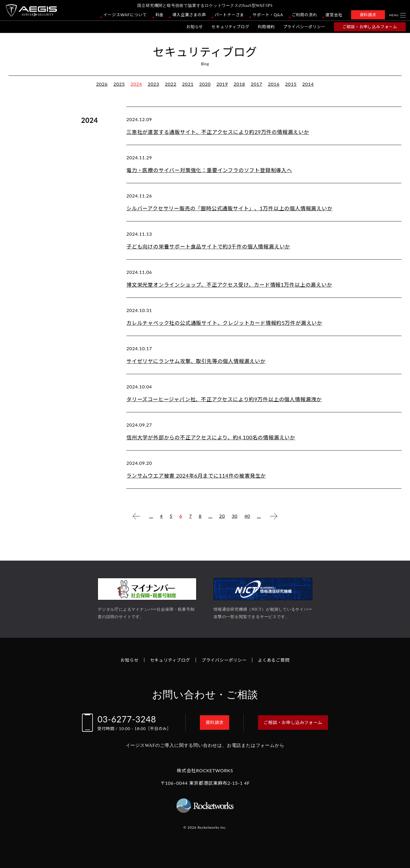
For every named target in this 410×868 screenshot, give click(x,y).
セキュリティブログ (230, 27)
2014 (308, 84)
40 (247, 516)
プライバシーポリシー (304, 27)
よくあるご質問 (277, 660)
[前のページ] (136, 516)
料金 (160, 15)
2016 (274, 84)
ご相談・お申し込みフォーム (370, 27)
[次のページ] (274, 516)
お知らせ (195, 27)
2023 (153, 84)
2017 (257, 84)
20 (222, 516)
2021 (188, 84)
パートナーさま (229, 15)
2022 (171, 84)
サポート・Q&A (268, 15)
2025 (119, 84)
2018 (239, 84)
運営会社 (334, 15)
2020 (205, 84)
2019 (222, 84)
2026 (102, 84)
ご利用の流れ (305, 15)
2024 (136, 84)
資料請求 (368, 15)
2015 (291, 84)
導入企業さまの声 (189, 15)
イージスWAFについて (125, 15)
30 (235, 516)
